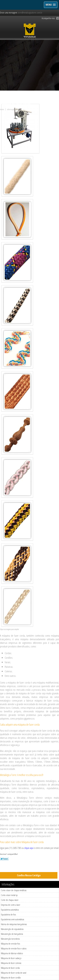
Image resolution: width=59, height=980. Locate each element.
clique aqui (29, 848)
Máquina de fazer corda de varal (14, 973)
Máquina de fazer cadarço (11, 958)
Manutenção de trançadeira (12, 934)
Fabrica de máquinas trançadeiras (14, 924)
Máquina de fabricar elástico (12, 953)
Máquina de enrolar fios (10, 944)
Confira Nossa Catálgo (29, 875)
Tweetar (4, 859)
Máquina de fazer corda (10, 968)
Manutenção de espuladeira (12, 929)
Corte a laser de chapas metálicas (14, 890)
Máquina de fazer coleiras (11, 963)
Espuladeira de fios (8, 914)
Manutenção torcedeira (10, 939)
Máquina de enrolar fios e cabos (14, 948)
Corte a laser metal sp (9, 895)
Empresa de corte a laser (11, 905)
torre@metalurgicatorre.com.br (30, 13)
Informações (8, 884)
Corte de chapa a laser (10, 900)
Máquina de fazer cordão (11, 977)
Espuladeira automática (10, 910)
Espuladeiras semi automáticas (13, 919)
